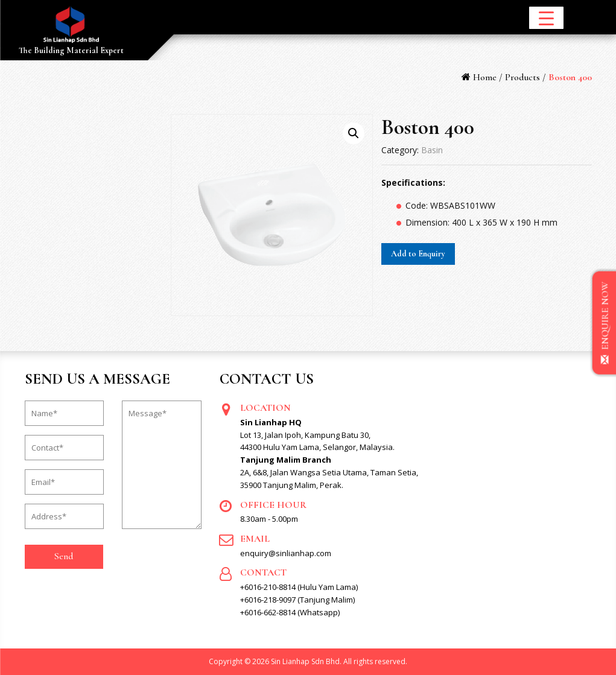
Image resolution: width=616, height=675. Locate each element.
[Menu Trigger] (546, 18)
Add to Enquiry (418, 254)
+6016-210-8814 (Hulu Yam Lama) (299, 587)
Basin (432, 150)
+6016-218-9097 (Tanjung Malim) (297, 600)
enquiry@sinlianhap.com (286, 553)
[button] (354, 133)
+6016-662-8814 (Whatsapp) (290, 612)
